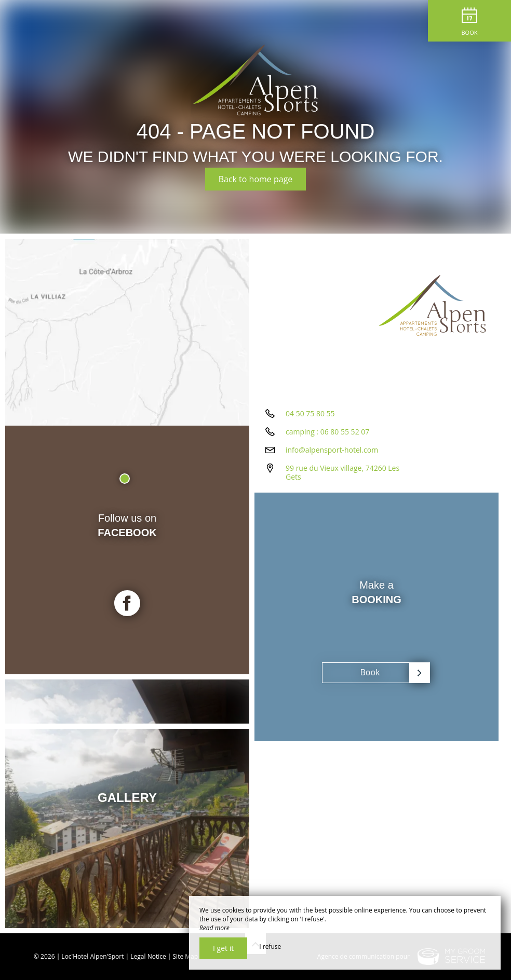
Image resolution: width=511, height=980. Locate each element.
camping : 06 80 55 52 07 (327, 432)
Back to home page (256, 179)
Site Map (186, 956)
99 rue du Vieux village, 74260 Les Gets (342, 472)
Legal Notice (148, 956)
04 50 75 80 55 (310, 413)
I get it (223, 948)
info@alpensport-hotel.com (332, 450)
